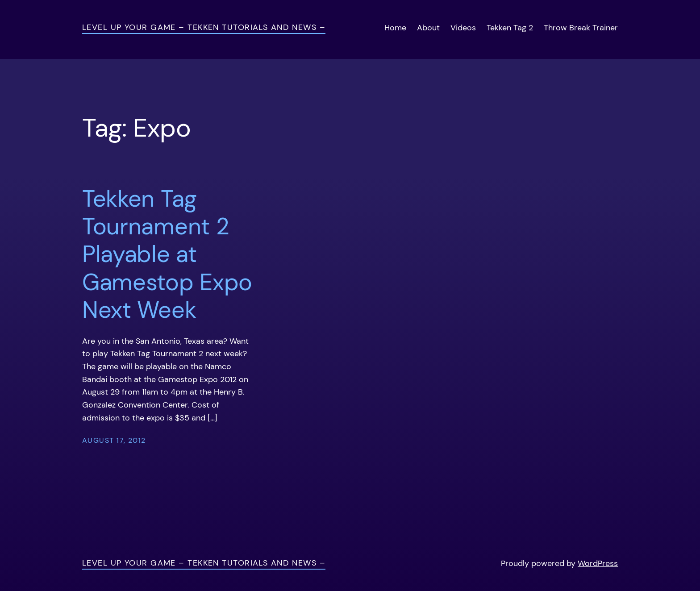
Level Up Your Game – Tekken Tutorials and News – (204, 27)
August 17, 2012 (114, 440)
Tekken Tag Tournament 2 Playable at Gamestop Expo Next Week (167, 254)
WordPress (598, 563)
